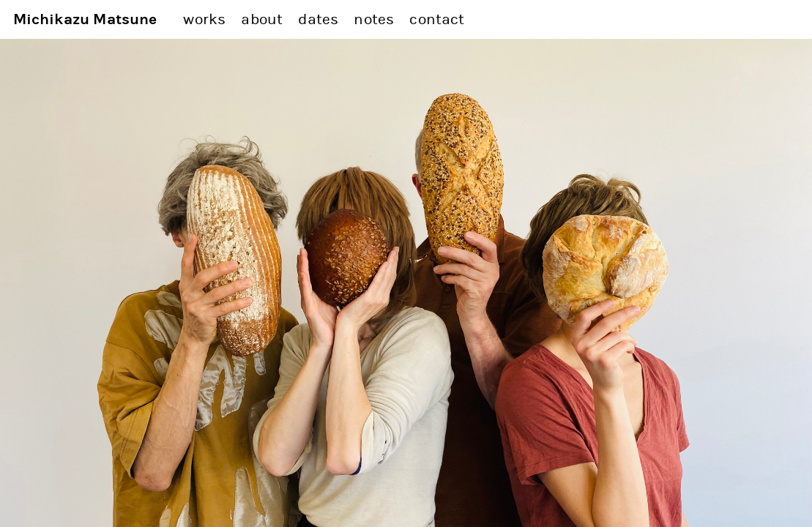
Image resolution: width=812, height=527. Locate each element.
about (262, 19)
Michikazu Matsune (85, 19)
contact (437, 19)
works (204, 19)
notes (374, 19)
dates (318, 19)
